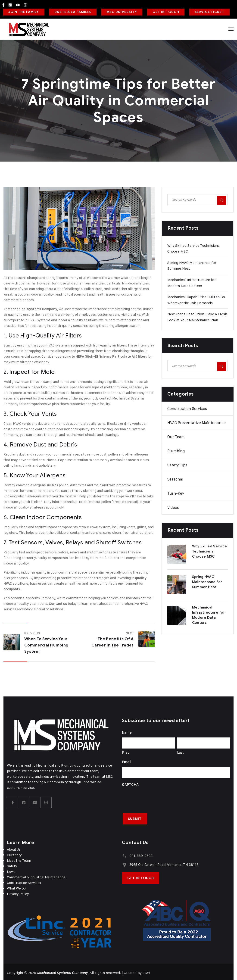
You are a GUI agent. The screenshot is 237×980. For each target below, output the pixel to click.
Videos (173, 506)
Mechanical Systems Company (32, 308)
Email (127, 761)
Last (180, 751)
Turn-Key (176, 492)
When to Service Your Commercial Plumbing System (46, 644)
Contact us (58, 602)
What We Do (16, 886)
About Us (14, 847)
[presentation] (157, 797)
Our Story (14, 853)
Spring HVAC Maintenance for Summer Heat (207, 581)
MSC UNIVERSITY (120, 11)
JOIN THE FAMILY (23, 11)
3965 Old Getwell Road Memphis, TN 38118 (164, 863)
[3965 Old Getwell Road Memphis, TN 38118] (124, 863)
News (11, 870)
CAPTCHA (130, 783)
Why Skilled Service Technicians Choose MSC (210, 550)
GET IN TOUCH (163, 11)
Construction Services (187, 407)
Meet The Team (19, 859)
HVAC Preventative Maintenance (196, 421)
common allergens (31, 484)
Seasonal (175, 478)
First (125, 751)
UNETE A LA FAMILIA (72, 11)
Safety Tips (177, 464)
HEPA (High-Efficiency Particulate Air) (106, 355)
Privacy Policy (18, 892)
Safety (12, 864)
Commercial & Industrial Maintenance (36, 875)
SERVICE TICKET (206, 11)
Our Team (176, 436)
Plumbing (176, 450)
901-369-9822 (140, 854)
